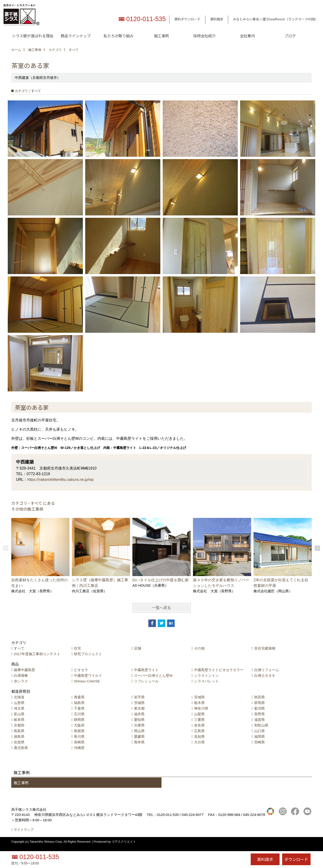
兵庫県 (139, 725)
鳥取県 (19, 731)
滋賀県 (260, 720)
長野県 (260, 714)
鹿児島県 (21, 748)
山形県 (19, 703)
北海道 (19, 697)
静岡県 (79, 720)
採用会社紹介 (204, 36)
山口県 (260, 731)
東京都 (139, 708)
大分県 (199, 742)
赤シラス (21, 681)
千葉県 (79, 708)
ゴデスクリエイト (124, 847)
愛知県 (139, 720)
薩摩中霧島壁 (24, 670)
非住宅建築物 (265, 648)
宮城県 (199, 697)
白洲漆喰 (21, 675)
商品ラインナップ (76, 36)
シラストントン (206, 675)
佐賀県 (19, 742)
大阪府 (79, 725)
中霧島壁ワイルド (88, 675)
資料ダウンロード (187, 19)
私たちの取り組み (119, 36)
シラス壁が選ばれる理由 (33, 36)
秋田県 (260, 697)
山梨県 (199, 714)
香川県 (79, 736)
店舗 (138, 648)
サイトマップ (24, 835)
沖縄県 (79, 748)
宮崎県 (260, 742)
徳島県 (19, 736)
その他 (199, 648)
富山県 (19, 714)
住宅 (77, 648)
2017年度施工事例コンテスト (37, 654)
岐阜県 (19, 720)
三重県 (199, 720)
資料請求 (217, 19)
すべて (19, 648)
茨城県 (139, 703)
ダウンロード (296, 859)
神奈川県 (201, 708)
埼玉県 (19, 708)
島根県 (79, 731)
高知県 (199, 736)
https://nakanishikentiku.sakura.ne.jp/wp (60, 480)
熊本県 (139, 742)
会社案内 (247, 36)
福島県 (79, 703)
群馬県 (260, 703)
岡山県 (139, 731)
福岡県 (260, 736)
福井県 (139, 714)
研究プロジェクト (88, 654)
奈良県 (199, 725)
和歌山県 (261, 725)
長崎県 (79, 742)
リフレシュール (146, 681)
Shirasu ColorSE (87, 681)
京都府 (19, 725)
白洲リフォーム (267, 670)
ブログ (290, 36)
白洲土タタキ (265, 675)
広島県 (199, 731)
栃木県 (199, 703)
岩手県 (139, 697)
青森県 (79, 697)
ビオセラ (81, 670)
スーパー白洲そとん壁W (153, 675)
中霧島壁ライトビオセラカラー (219, 670)
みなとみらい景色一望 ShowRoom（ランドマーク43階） (276, 19)
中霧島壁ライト (146, 670)
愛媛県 (139, 736)
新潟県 (260, 708)
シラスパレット (206, 681)
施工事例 (161, 36)
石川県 (79, 714)
